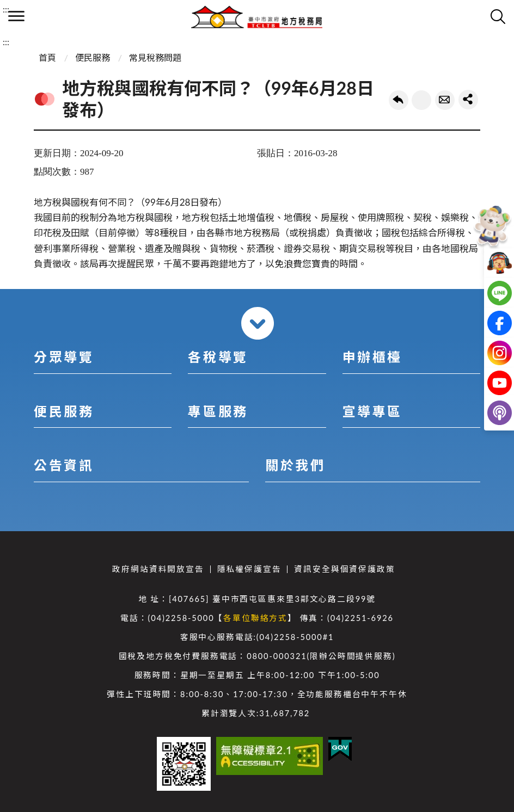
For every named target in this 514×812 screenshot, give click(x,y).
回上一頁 (399, 100)
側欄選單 (16, 16)
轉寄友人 (445, 100)
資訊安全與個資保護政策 (344, 569)
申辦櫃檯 (372, 357)
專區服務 (218, 411)
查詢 (498, 16)
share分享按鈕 (468, 100)
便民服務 (93, 57)
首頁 (47, 57)
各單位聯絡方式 (255, 618)
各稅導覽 (218, 357)
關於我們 (295, 465)
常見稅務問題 (155, 57)
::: (6, 9)
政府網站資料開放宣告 (158, 569)
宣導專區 (372, 411)
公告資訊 (64, 465)
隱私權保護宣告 (249, 569)
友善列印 (421, 100)
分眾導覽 (64, 357)
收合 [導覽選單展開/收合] (258, 323)
